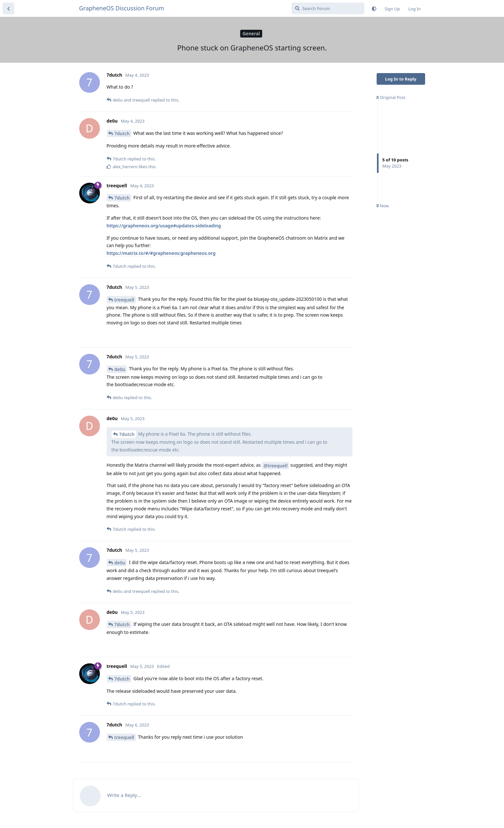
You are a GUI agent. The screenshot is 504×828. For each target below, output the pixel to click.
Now (383, 206)
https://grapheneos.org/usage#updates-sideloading (164, 226)
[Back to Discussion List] (8, 8)
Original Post (391, 97)
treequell (124, 300)
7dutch (122, 133)
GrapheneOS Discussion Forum (122, 8)
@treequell (275, 466)
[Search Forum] (328, 8)
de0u (120, 369)
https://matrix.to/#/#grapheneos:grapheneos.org (161, 253)
